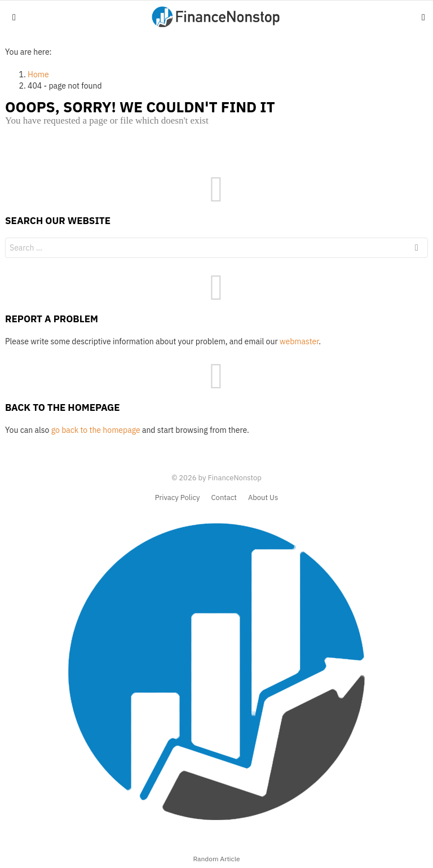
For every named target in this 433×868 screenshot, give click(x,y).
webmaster (299, 341)
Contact (224, 498)
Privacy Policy (178, 498)
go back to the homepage (96, 430)
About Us (263, 498)
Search (417, 249)
